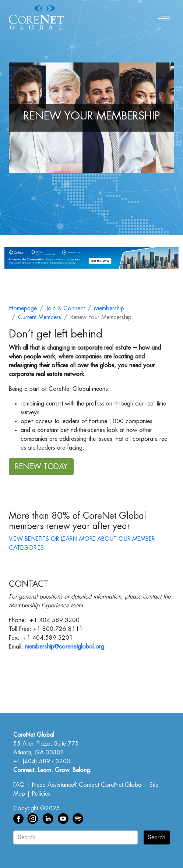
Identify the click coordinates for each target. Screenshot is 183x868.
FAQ (19, 785)
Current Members (40, 317)
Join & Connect (65, 308)
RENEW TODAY (41, 467)
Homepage (23, 308)
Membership (109, 308)
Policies (41, 794)
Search (157, 837)
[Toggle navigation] (164, 17)
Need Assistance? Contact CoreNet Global (87, 785)
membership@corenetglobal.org (65, 647)
